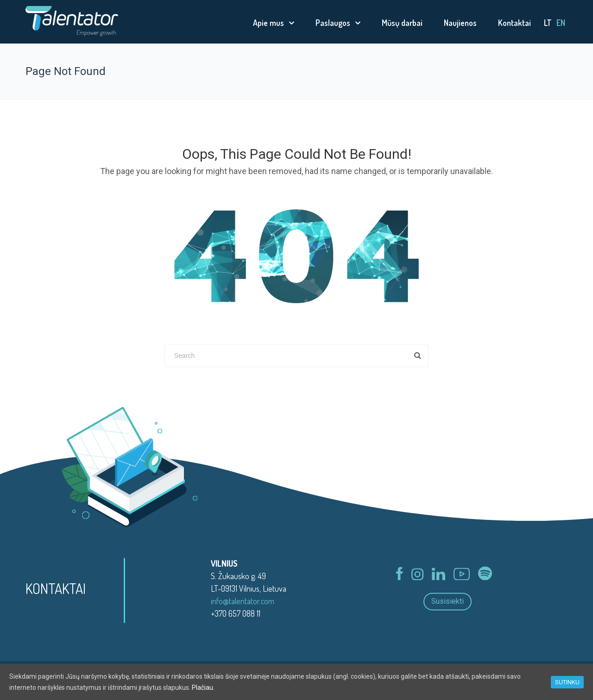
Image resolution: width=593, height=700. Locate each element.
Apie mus (268, 23)
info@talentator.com (243, 601)
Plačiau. (203, 687)
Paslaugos (333, 23)
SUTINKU (567, 682)
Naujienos (460, 23)
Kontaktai (514, 23)
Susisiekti (448, 602)
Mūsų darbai (402, 23)
